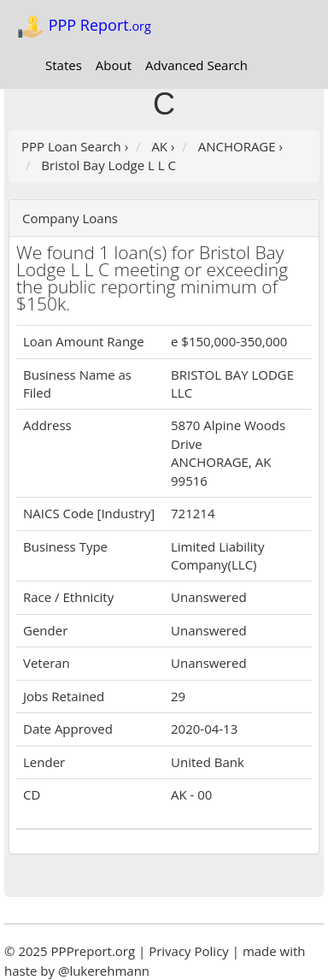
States (64, 65)
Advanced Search (196, 65)
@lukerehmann (104, 971)
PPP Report (84, 27)
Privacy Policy (189, 951)
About (114, 65)
